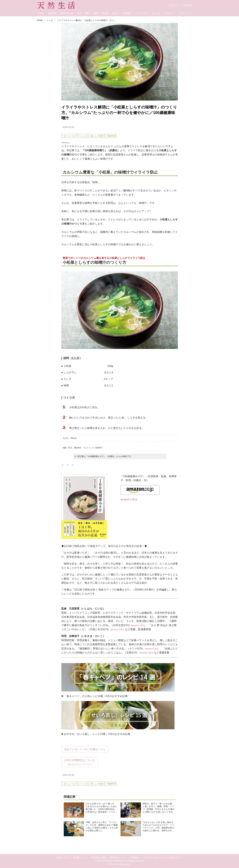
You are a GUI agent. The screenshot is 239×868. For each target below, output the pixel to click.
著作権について (80, 858)
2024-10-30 (68, 127)
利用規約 (135, 858)
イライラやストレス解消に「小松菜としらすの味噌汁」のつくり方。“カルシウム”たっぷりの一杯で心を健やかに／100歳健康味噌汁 (119, 113)
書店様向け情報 (99, 858)
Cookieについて (175, 858)
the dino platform (123, 864)
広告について (63, 858)
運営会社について (118, 858)
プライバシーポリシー (153, 858)
